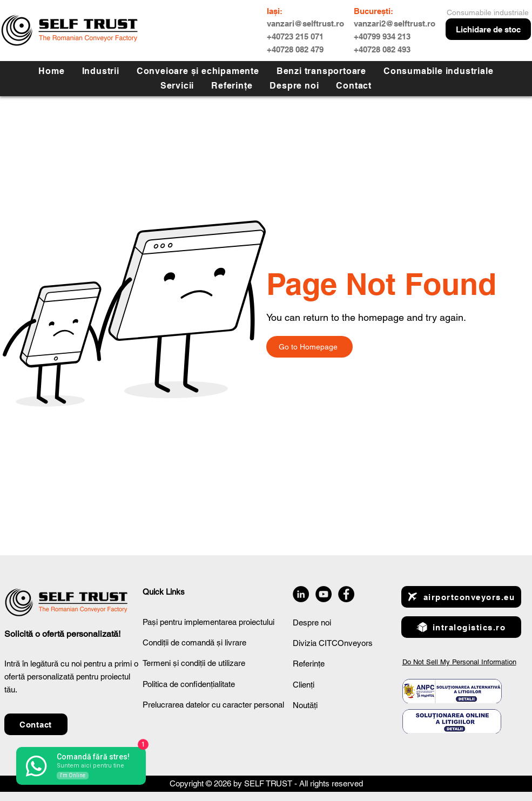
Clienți (304, 685)
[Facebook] (346, 594)
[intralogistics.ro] (461, 627)
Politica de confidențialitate (189, 684)
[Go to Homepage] (309, 347)
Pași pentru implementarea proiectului (208, 622)
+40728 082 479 (295, 49)
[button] (177, 86)
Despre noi (312, 622)
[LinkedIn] (301, 594)
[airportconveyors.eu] (461, 597)
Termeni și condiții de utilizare (194, 663)
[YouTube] (324, 594)
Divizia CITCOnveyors (333, 643)
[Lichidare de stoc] (488, 29)
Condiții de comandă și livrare (194, 642)
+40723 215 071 (295, 36)
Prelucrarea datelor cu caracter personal (213, 705)
